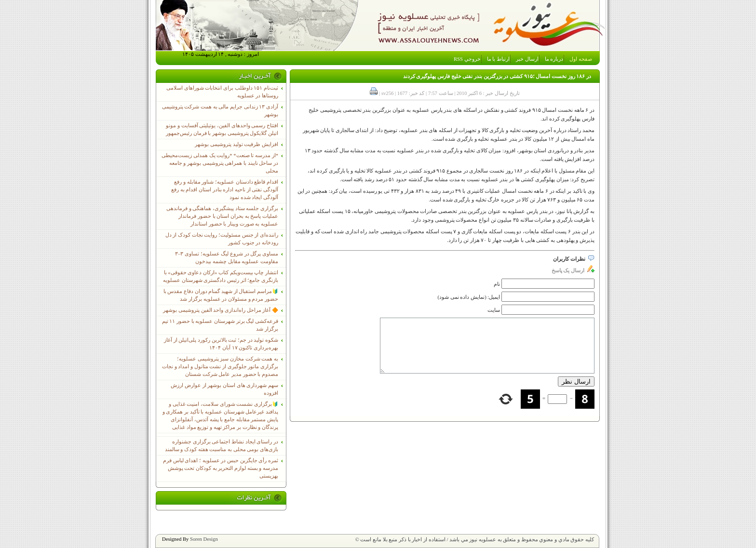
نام (497, 284)
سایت (494, 310)
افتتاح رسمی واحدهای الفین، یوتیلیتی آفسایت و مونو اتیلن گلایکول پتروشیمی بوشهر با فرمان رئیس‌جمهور (222, 129)
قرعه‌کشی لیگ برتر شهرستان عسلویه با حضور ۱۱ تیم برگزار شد (220, 325)
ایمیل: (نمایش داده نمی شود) (469, 297)
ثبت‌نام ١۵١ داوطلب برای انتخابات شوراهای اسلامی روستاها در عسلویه (222, 92)
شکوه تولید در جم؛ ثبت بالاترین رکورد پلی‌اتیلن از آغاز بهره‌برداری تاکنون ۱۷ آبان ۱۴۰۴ (221, 344)
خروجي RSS (467, 59)
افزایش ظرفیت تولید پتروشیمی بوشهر (236, 144)
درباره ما (554, 59)
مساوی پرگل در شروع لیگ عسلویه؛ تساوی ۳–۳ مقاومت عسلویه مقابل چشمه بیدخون (227, 258)
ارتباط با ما (498, 59)
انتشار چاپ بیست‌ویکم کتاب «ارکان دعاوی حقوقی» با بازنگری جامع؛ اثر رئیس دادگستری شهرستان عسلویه (221, 276)
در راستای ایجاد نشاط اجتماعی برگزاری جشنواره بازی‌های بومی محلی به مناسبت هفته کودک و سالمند (222, 446)
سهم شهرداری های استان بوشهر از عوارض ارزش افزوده (224, 389)
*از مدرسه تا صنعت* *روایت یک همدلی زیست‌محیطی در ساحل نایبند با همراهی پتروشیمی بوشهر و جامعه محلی (220, 163)
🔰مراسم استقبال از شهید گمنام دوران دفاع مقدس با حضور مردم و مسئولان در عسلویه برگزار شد (221, 295)
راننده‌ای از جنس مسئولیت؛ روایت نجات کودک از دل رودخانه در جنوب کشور (222, 239)
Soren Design (204, 539)
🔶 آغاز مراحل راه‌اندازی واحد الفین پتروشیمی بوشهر (221, 310)
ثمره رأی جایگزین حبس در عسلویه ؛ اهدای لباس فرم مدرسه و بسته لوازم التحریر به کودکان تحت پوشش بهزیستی (221, 468)
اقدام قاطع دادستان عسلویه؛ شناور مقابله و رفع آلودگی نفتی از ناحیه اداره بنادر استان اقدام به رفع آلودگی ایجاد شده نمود (225, 190)
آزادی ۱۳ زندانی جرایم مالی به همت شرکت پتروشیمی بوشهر (220, 111)
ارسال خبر (527, 59)
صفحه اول (581, 59)
